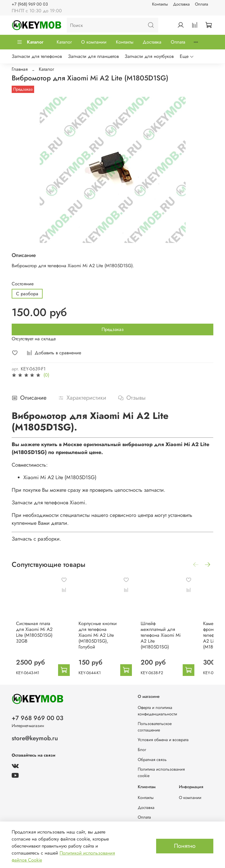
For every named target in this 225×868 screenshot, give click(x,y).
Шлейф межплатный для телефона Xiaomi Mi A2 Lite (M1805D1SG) (173, 640)
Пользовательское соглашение (155, 727)
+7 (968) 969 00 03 (30, 4)
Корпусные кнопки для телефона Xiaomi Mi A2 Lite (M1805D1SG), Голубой (105, 640)
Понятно (185, 846)
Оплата (202, 4)
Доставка (181, 4)
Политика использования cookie (161, 772)
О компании (94, 42)
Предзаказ (113, 329)
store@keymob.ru (35, 738)
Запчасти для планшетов (93, 56)
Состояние (23, 284)
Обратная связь (152, 760)
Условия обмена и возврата (163, 740)
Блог (142, 750)
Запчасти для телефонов (37, 56)
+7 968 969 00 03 (37, 718)
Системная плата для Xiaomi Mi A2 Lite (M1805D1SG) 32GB (33, 637)
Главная (20, 69)
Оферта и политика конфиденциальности (157, 711)
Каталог (30, 42)
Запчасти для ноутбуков (149, 56)
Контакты (160, 4)
